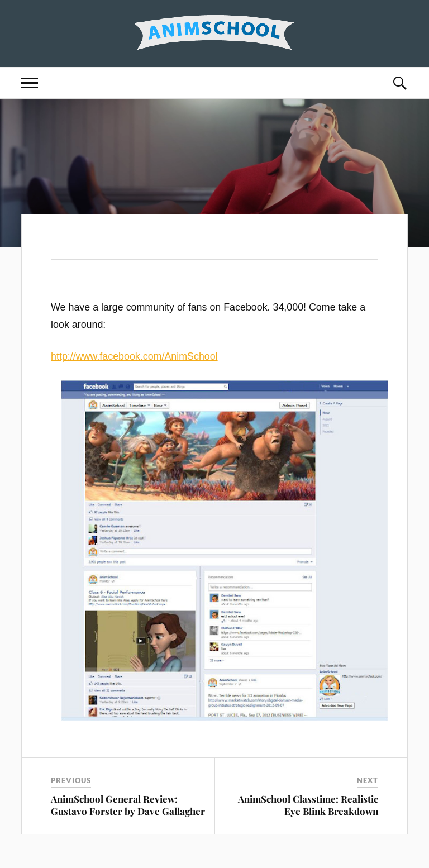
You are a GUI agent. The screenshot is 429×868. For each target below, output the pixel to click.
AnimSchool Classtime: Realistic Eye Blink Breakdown (308, 805)
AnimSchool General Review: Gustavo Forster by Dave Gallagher (128, 805)
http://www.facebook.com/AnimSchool (134, 356)
